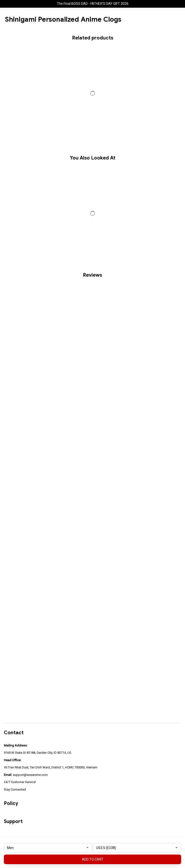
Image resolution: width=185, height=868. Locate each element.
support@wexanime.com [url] (30, 775)
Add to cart (93, 859)
